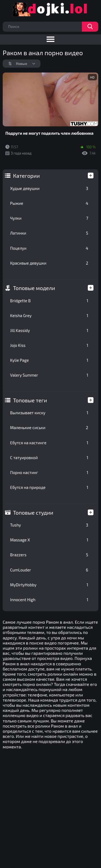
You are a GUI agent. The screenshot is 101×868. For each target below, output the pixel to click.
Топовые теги (30, 400)
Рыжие (49, 203)
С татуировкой (49, 458)
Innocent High (49, 600)
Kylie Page (49, 360)
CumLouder (49, 570)
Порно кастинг (49, 472)
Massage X (49, 540)
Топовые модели (34, 288)
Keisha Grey (49, 315)
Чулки (49, 218)
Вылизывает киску (49, 413)
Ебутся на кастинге (49, 443)
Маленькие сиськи (49, 428)
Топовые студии (33, 512)
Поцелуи (49, 248)
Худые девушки (49, 188)
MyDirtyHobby (49, 585)
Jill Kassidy (49, 330)
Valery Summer (49, 375)
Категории (27, 176)
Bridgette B (49, 301)
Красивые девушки (49, 263)
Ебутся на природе (49, 487)
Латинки (49, 233)
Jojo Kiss (49, 345)
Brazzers (49, 555)
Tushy (49, 525)
